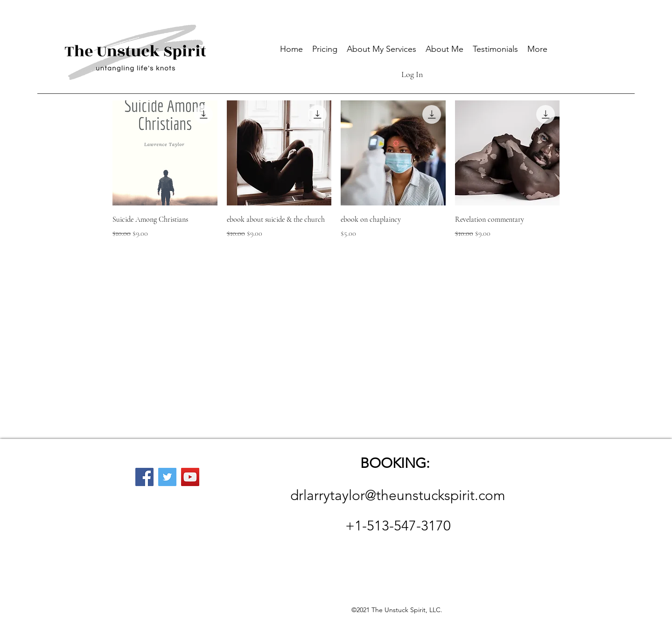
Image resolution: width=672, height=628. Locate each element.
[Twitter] (167, 477)
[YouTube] (190, 477)
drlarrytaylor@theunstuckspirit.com (398, 495)
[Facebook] (144, 477)
